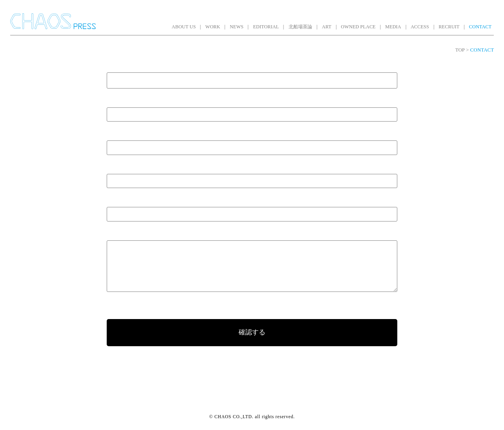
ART (327, 27)
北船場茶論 (301, 27)
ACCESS (420, 27)
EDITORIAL (266, 27)
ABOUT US (184, 27)
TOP (460, 50)
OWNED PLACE (358, 27)
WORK (213, 27)
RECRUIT (449, 27)
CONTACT (480, 27)
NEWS (236, 27)
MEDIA (393, 27)
